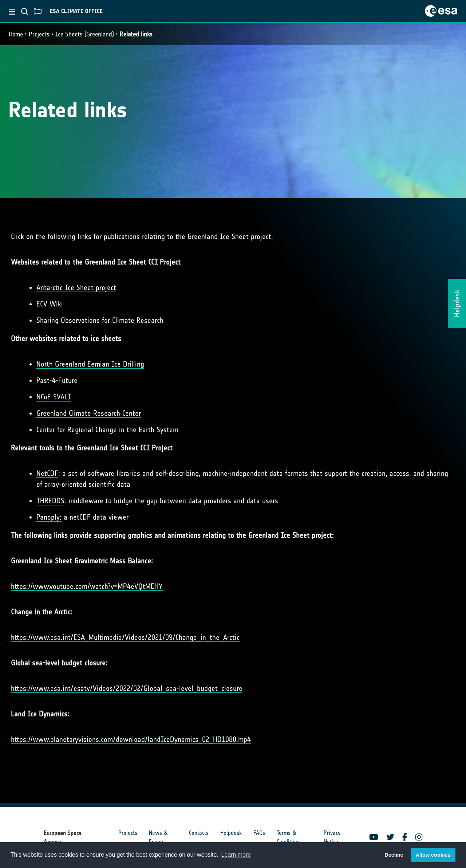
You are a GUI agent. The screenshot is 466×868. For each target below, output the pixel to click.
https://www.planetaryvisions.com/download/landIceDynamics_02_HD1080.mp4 (131, 739)
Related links (136, 34)
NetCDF (47, 473)
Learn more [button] (236, 855)
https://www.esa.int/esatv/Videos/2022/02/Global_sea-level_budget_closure (127, 688)
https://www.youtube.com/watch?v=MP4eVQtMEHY (87, 586)
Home (16, 34)
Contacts (199, 833)
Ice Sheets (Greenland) (85, 34)
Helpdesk (231, 833)
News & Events (158, 837)
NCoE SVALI (54, 397)
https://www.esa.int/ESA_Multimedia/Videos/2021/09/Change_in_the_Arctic (125, 637)
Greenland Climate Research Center (89, 413)
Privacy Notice (332, 837)
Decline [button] (394, 855)
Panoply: (49, 517)
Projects (39, 34)
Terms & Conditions (289, 837)
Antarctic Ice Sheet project (76, 288)
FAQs (259, 833)
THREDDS (50, 501)
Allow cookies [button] (433, 855)
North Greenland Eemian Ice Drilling (90, 364)
